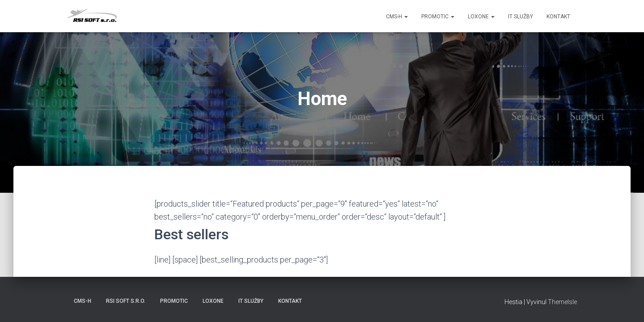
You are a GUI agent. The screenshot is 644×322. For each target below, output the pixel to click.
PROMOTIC (438, 17)
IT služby (521, 17)
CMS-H (397, 17)
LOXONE (213, 301)
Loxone (481, 17)
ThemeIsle (562, 302)
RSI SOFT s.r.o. (126, 301)
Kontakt (558, 17)
